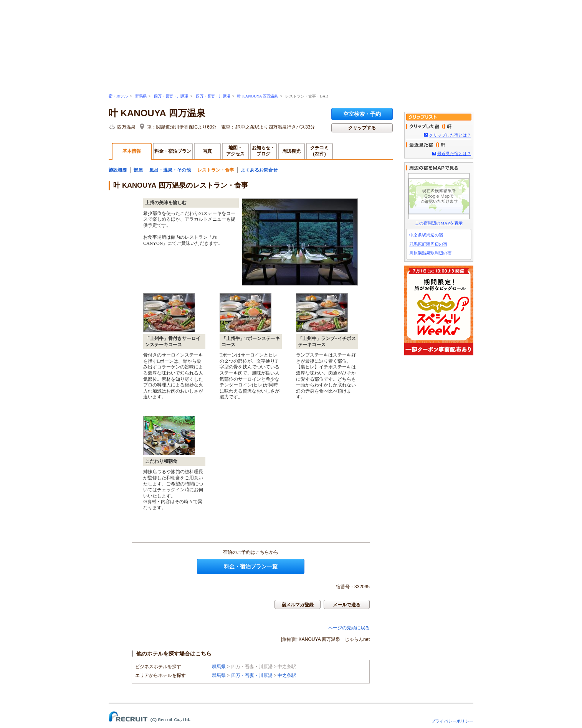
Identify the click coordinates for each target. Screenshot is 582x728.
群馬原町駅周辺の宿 (428, 244)
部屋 (138, 170)
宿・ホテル (118, 96)
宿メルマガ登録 (298, 605)
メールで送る (347, 605)
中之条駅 (287, 675)
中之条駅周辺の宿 (426, 235)
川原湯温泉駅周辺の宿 (430, 253)
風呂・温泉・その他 (170, 170)
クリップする (362, 128)
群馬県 (141, 96)
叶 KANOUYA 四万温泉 (258, 96)
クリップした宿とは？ (450, 135)
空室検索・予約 (362, 114)
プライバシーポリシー (452, 721)
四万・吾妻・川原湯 (171, 96)
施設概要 (118, 170)
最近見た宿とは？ (454, 154)
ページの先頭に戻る (349, 628)
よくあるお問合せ (259, 170)
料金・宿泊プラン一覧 (251, 566)
